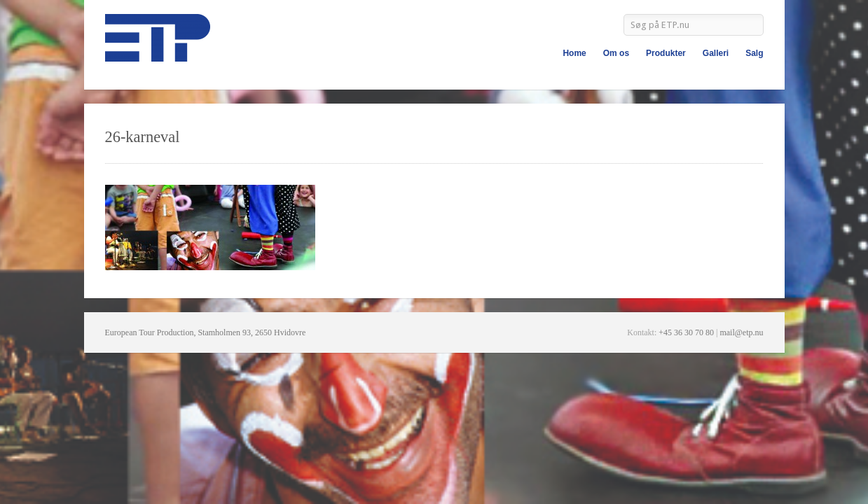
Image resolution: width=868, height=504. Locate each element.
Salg (754, 53)
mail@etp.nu (741, 332)
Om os (616, 53)
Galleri (716, 53)
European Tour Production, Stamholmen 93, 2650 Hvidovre (206, 332)
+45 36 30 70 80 (686, 332)
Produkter (666, 53)
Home (574, 53)
